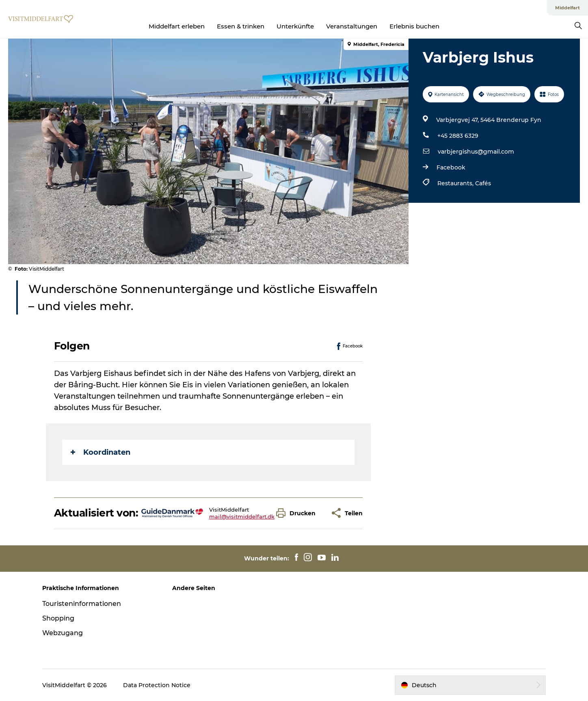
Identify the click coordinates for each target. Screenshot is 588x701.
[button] (298, 513)
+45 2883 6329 (458, 136)
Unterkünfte (295, 26)
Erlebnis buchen (414, 26)
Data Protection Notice (157, 685)
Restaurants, (456, 183)
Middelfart (567, 8)
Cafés (483, 183)
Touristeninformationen (82, 604)
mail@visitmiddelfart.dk (242, 517)
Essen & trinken (241, 26)
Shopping (58, 618)
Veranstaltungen (352, 26)
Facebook (451, 167)
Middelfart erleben (177, 26)
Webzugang (63, 633)
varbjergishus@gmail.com (476, 152)
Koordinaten (101, 452)
